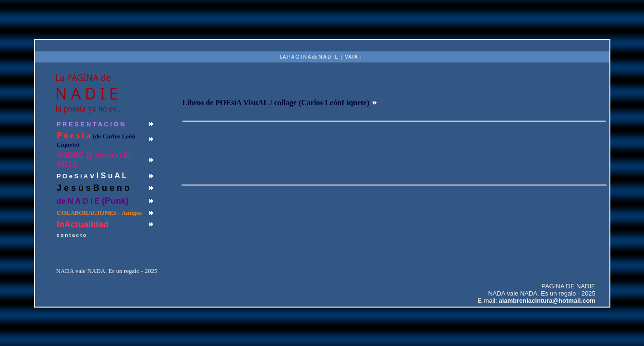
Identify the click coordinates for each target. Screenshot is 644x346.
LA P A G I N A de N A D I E (309, 57)
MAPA (351, 57)
